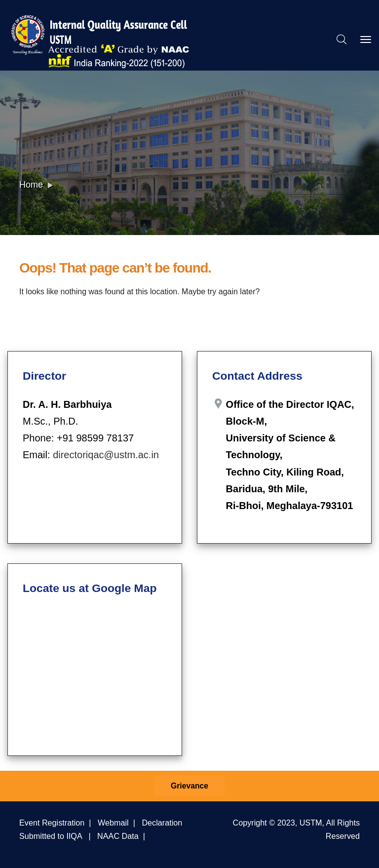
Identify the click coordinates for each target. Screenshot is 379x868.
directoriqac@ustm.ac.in (106, 455)
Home (31, 185)
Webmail (113, 823)
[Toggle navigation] (366, 39)
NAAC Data (118, 836)
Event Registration (52, 823)
